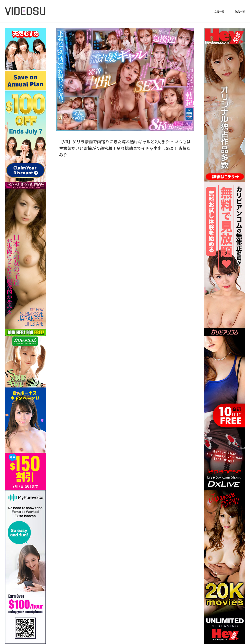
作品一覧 (240, 12)
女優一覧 (219, 12)
